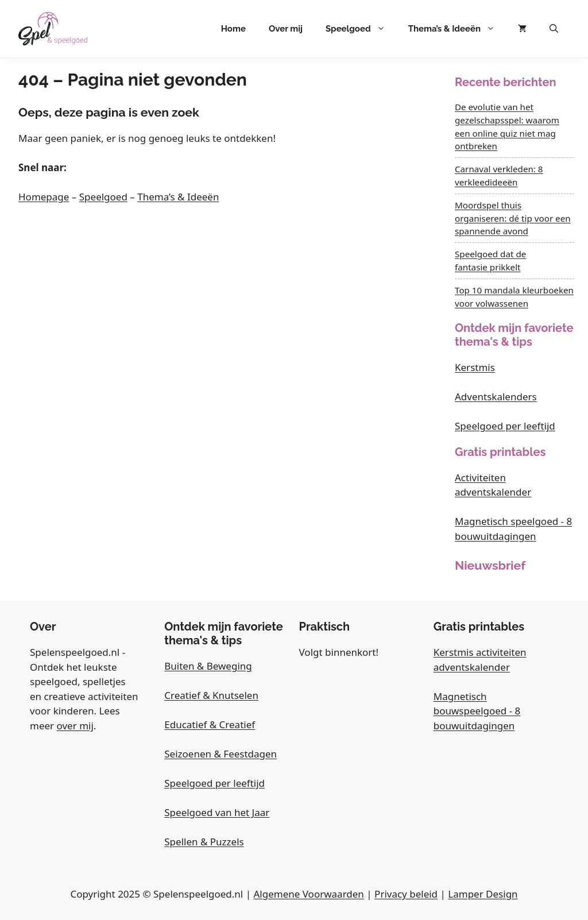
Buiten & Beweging (208, 666)
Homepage (44, 197)
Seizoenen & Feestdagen (220, 754)
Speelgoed (361, 29)
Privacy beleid (406, 894)
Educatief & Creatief (210, 724)
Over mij (286, 29)
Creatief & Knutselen (211, 695)
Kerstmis (475, 367)
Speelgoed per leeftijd (505, 426)
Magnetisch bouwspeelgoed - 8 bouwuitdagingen (477, 711)
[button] (554, 29)
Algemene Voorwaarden (308, 894)
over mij (75, 726)
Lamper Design (483, 894)
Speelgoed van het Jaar (217, 812)
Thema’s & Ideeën (457, 29)
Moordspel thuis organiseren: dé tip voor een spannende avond (513, 218)
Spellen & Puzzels (204, 842)
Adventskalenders (496, 397)
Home (233, 29)
